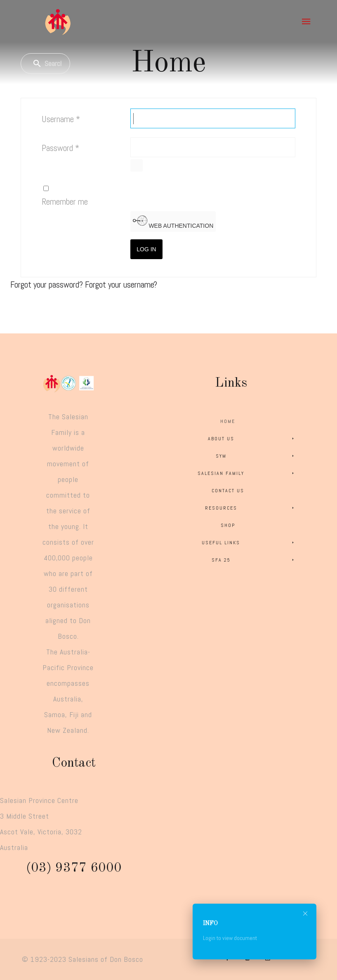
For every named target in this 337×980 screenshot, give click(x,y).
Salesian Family (247, 473)
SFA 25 (254, 560)
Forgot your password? (48, 285)
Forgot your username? (121, 285)
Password (60, 148)
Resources (251, 508)
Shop (228, 525)
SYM (256, 456)
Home (228, 421)
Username (61, 119)
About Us (252, 439)
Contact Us (228, 491)
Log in (146, 249)
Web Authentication (173, 221)
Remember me (65, 202)
